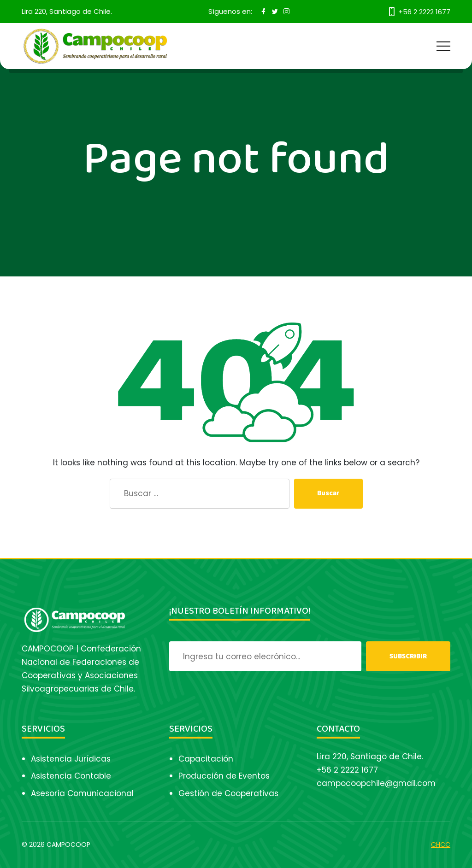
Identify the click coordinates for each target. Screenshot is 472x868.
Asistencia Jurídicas (71, 759)
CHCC (441, 845)
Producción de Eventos (224, 776)
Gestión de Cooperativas (228, 793)
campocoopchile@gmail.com (376, 783)
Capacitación (206, 759)
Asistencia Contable (71, 776)
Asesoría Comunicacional (82, 793)
